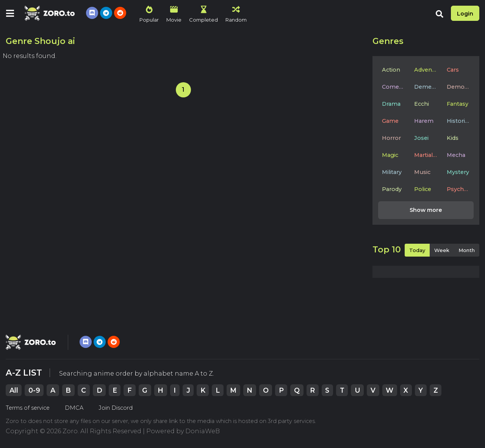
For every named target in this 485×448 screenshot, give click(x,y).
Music (422, 172)
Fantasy (458, 104)
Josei (421, 138)
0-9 (34, 390)
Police (423, 189)
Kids (453, 138)
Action (391, 70)
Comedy (394, 87)
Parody (392, 189)
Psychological (460, 189)
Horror (391, 138)
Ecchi (422, 104)
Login (465, 14)
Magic (390, 155)
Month (467, 250)
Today (417, 250)
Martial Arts (428, 155)
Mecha (456, 155)
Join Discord (116, 408)
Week (442, 250)
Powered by (183, 431)
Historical (460, 121)
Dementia (428, 87)
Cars (453, 70)
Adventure (428, 70)
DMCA (74, 408)
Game (390, 121)
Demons (459, 87)
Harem (424, 121)
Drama (391, 104)
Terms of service (28, 408)
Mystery (458, 172)
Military (392, 172)
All (14, 390)
